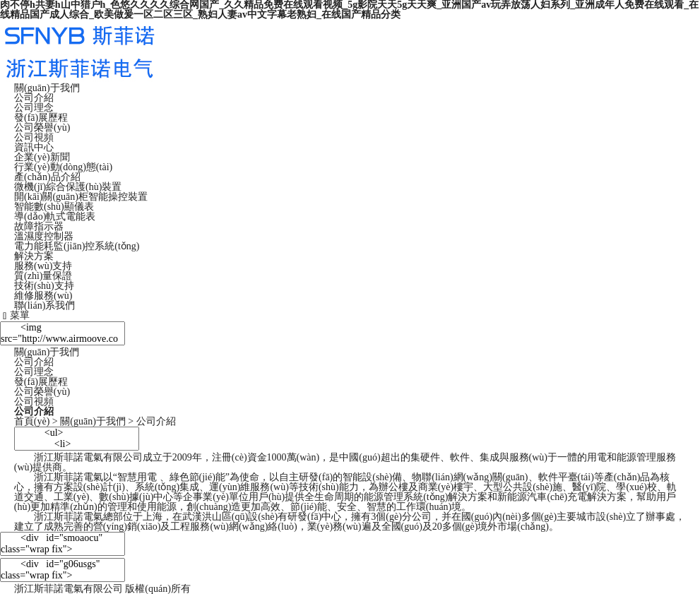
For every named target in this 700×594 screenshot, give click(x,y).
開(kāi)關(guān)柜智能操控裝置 (81, 197)
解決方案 (34, 256)
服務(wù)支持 (43, 266)
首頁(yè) (32, 421)
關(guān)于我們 (47, 88)
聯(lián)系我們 (45, 305)
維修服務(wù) (43, 296)
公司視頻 (34, 137)
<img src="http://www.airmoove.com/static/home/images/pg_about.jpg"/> (63, 333)
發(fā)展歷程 (41, 118)
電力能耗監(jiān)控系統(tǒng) (77, 246)
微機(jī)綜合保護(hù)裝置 (68, 187)
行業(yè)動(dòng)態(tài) (63, 167)
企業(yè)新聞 (42, 157)
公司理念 (34, 108)
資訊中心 (34, 147)
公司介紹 (34, 98)
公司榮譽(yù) (42, 127)
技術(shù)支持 (44, 286)
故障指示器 (39, 226)
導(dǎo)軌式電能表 (55, 216)
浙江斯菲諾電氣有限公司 (69, 589)
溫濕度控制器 (44, 236)
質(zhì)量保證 (43, 276)
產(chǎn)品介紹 (47, 177)
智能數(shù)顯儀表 (54, 207)
